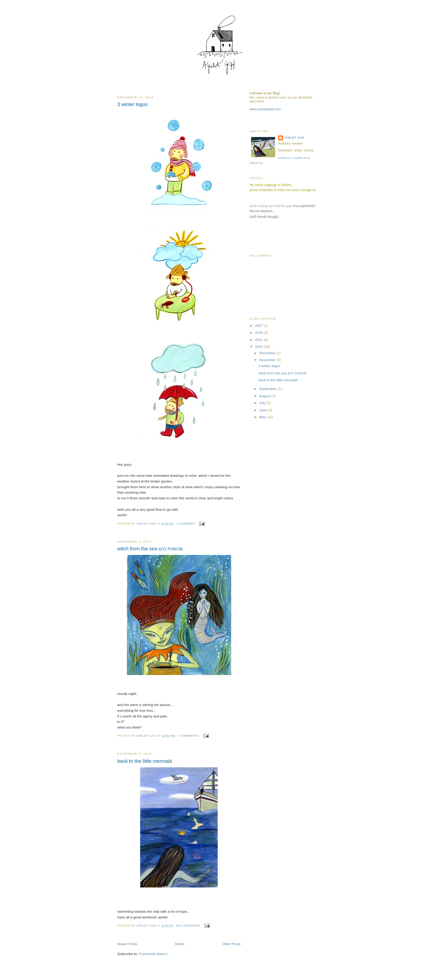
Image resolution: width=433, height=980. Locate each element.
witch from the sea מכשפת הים (150, 549)
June (264, 410)
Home (180, 944)
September (268, 389)
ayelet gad (294, 138)
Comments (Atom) (153, 954)
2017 (259, 326)
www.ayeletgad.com (265, 109)
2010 (259, 347)
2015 (259, 332)
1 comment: (187, 524)
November (268, 360)
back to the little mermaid (145, 761)
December (268, 353)
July (263, 403)
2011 (259, 340)
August (265, 396)
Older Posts (231, 944)
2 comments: (190, 736)
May (263, 417)
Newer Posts (127, 944)
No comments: (189, 926)
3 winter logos (132, 104)
